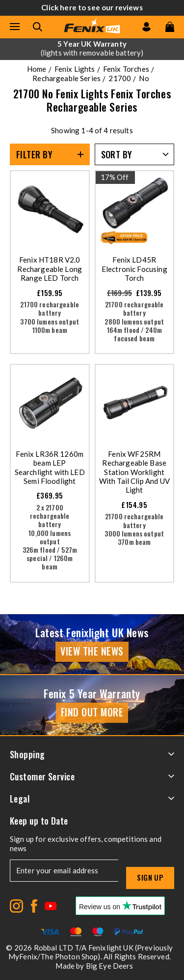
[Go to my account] (146, 27)
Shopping (92, 754)
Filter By (34, 154)
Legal (92, 799)
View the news (92, 651)
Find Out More (92, 712)
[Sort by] (135, 154)
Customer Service (92, 776)
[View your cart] (170, 27)
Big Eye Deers (110, 966)
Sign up (150, 877)
